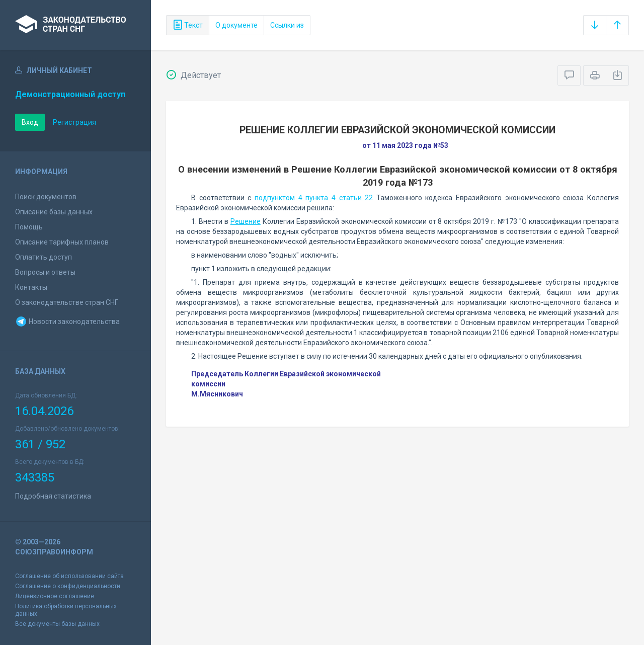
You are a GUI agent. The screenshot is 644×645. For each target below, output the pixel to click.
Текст (188, 25)
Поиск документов (46, 197)
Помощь (29, 227)
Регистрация (74, 122)
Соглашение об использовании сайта (69, 576)
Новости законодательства (67, 321)
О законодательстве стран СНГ (67, 302)
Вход (30, 122)
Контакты (31, 287)
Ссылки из (287, 25)
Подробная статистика (53, 496)
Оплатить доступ (44, 257)
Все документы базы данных (57, 624)
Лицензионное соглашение (55, 596)
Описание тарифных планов (62, 242)
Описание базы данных (54, 212)
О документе (236, 25)
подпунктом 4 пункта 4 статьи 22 (314, 198)
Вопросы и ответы (45, 272)
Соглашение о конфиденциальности (68, 586)
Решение (246, 221)
